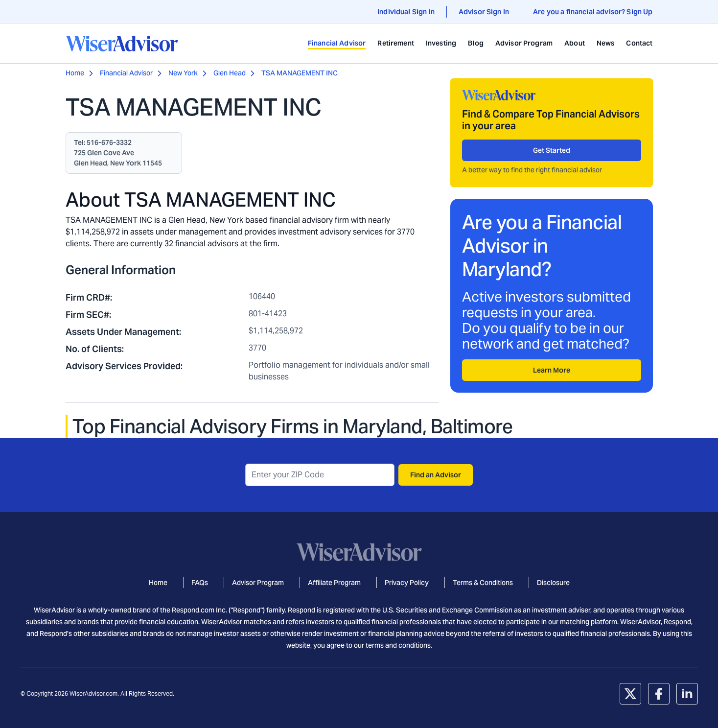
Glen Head (230, 73)
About (575, 43)
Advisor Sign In (484, 12)
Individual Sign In (406, 12)
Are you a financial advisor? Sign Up (593, 12)
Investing (441, 43)
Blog (476, 43)
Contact (639, 43)
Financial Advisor (337, 43)
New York (183, 73)
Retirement (396, 43)
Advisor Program (524, 43)
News (606, 43)
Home (75, 73)
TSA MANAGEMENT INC (300, 73)
